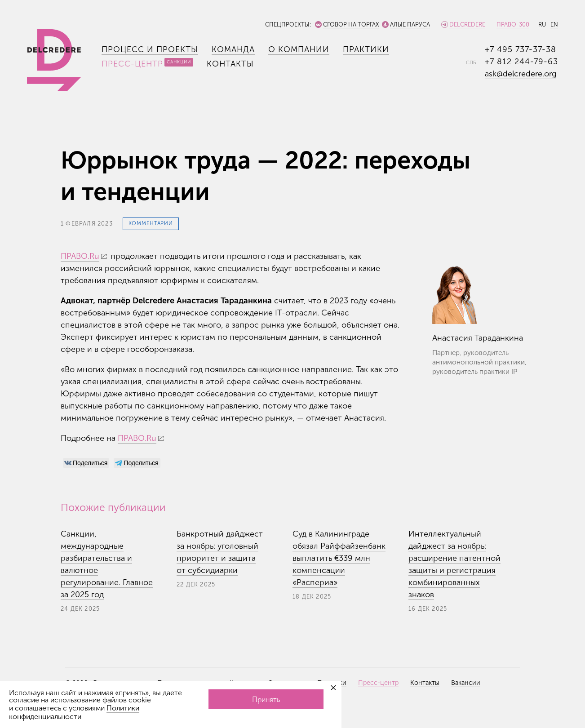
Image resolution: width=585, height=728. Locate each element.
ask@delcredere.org (521, 74)
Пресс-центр (132, 64)
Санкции (179, 62)
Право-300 (513, 24)
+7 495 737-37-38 (521, 49)
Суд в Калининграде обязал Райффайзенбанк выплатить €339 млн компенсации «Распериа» (339, 558)
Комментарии (151, 223)
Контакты (230, 64)
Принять (266, 699)
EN (554, 24)
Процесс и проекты (150, 49)
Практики (366, 49)
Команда (233, 49)
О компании (299, 49)
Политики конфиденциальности (74, 712)
